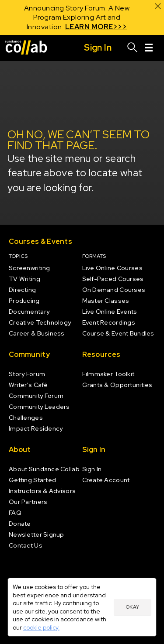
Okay (133, 607)
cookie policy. (41, 627)
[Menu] (149, 48)
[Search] (133, 48)
